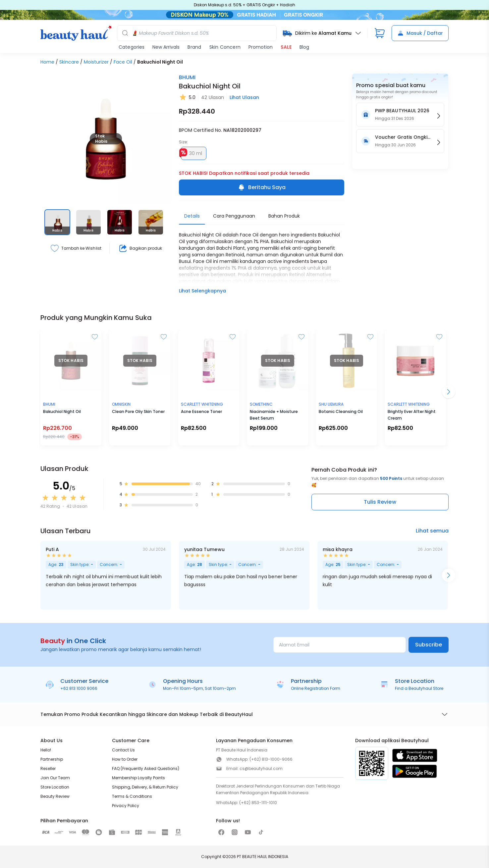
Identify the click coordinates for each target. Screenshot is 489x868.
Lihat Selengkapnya (202, 291)
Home (47, 62)
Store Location (55, 787)
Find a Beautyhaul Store (419, 688)
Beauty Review (55, 796)
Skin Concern (225, 47)
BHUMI (187, 77)
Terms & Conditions (132, 796)
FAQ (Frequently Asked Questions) (146, 768)
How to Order (125, 759)
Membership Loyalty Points (138, 778)
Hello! (46, 750)
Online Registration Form (316, 688)
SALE (286, 47)
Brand (194, 47)
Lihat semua (432, 531)
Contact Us (123, 750)
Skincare (69, 62)
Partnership (52, 759)
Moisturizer (96, 62)
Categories (132, 47)
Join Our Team (55, 778)
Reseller (48, 768)
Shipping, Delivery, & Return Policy (145, 787)
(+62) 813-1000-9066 (271, 759)
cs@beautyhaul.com (261, 768)
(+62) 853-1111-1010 (258, 803)
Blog (304, 47)
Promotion (261, 47)
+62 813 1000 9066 (79, 688)
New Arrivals (166, 47)
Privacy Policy (126, 806)
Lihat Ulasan (244, 97)
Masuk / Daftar (420, 33)
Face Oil (123, 62)
